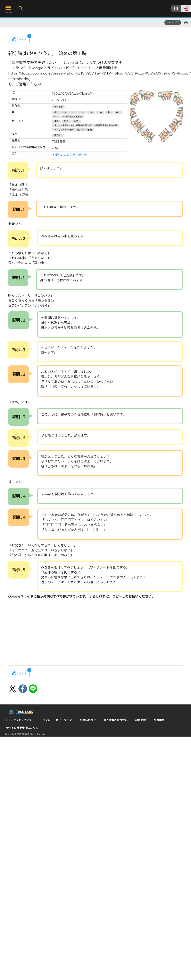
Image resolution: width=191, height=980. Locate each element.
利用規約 (141, 720)
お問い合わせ (88, 720)
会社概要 (159, 720)
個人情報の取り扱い (115, 720)
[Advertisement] (79, 633)
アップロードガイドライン (56, 720)
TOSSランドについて (19, 720)
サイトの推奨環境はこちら (22, 728)
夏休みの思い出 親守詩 (69, 155)
